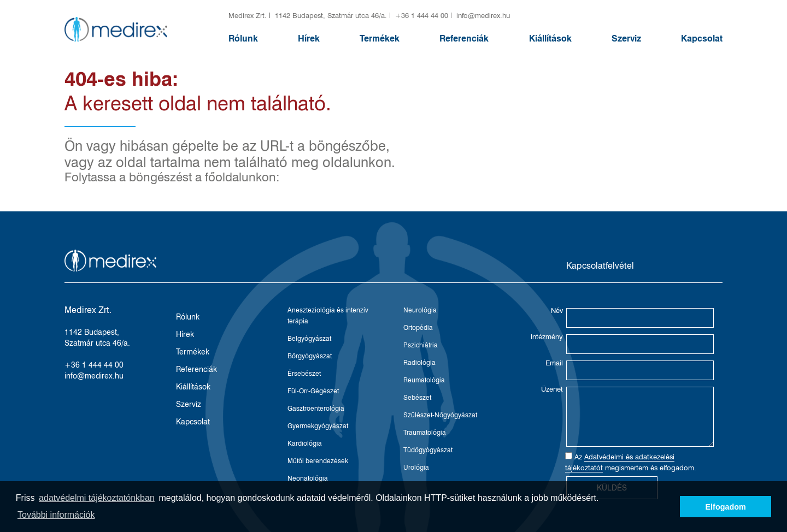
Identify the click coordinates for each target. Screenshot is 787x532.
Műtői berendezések (318, 461)
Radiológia (419, 362)
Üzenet (552, 389)
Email (554, 363)
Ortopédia (418, 327)
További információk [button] (56, 515)
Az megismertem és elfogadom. (631, 462)
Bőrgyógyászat (310, 356)
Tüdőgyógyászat (428, 450)
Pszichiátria (421, 345)
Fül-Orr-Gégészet (313, 391)
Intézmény (547, 336)
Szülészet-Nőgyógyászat (440, 415)
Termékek (380, 39)
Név (557, 310)
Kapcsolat (702, 39)
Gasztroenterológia (316, 408)
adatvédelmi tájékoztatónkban (97, 498)
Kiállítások (550, 39)
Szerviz (626, 39)
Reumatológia (424, 380)
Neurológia (420, 310)
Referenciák (464, 39)
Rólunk (243, 39)
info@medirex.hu (483, 15)
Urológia (416, 467)
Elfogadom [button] (726, 507)
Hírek (309, 39)
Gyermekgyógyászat (318, 426)
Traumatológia (425, 432)
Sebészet (417, 397)
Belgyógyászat (309, 338)
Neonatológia (308, 478)
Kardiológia (305, 443)
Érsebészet (304, 373)
